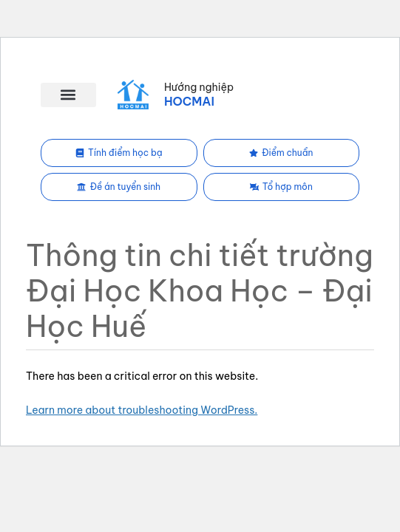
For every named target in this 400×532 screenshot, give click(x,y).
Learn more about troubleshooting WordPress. (142, 410)
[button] (68, 95)
